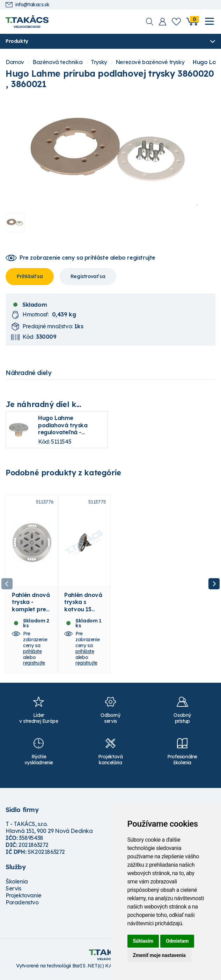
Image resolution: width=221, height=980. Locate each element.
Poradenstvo (22, 905)
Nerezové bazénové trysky (150, 62)
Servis (13, 891)
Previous (7, 585)
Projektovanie (24, 898)
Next (214, 585)
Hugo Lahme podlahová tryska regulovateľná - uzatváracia (63, 429)
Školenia (17, 884)
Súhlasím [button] (143, 941)
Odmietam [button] (177, 941)
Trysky (99, 62)
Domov (15, 62)
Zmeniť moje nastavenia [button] (159, 955)
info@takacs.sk (27, 5)
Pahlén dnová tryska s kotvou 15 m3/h (83, 608)
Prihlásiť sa (30, 276)
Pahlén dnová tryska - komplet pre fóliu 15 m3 (31, 608)
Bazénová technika (57, 62)
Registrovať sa (88, 276)
